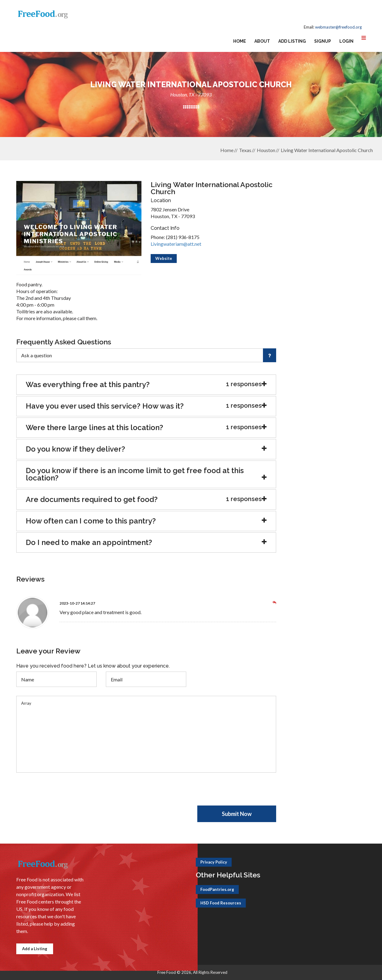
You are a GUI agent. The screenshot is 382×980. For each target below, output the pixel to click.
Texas (245, 150)
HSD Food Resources (221, 903)
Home (240, 41)
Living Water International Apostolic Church (327, 150)
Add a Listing (35, 949)
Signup (323, 41)
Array (146, 734)
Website (164, 258)
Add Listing (292, 41)
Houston (266, 150)
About (262, 41)
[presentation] (63, 794)
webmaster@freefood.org (338, 27)
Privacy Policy (214, 862)
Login (346, 41)
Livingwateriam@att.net (176, 244)
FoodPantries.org (217, 889)
